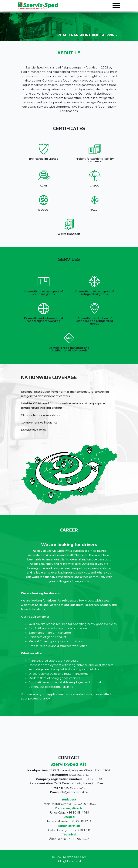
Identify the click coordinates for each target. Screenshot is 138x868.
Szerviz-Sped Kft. (75, 857)
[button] (116, 6)
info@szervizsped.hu (74, 792)
